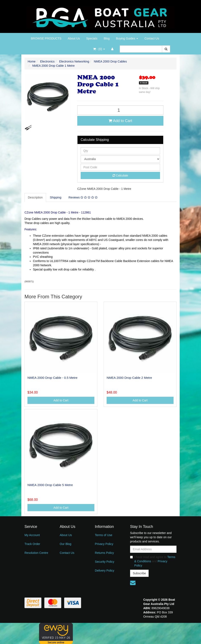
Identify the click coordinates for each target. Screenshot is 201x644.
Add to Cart (120, 121)
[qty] (120, 151)
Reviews (83, 197)
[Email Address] (153, 549)
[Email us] (133, 583)
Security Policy (105, 562)
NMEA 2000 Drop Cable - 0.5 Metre (52, 378)
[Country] (120, 159)
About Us (74, 38)
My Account (32, 535)
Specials (92, 38)
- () (99, 49)
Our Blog (66, 544)
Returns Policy (104, 553)
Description (35, 197)
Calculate (120, 175)
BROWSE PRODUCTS (46, 38)
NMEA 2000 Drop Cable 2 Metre (129, 378)
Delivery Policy (105, 571)
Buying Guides (127, 38)
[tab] (35, 197)
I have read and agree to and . (153, 561)
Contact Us (152, 38)
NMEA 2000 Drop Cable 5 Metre (50, 485)
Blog (107, 38)
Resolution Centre (36, 553)
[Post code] (120, 167)
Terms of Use (103, 535)
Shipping (56, 197)
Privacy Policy (104, 544)
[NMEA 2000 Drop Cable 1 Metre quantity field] (120, 110)
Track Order (32, 544)
